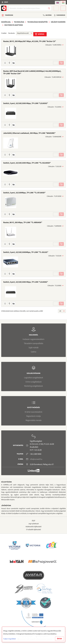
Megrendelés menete (33, 420)
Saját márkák (33, 348)
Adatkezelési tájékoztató (33, 527)
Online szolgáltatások (33, 382)
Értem (59, 639)
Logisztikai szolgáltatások (34, 378)
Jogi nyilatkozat (33, 524)
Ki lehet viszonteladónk (34, 412)
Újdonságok (61, 15)
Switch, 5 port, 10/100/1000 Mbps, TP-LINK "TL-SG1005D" (27, 163)
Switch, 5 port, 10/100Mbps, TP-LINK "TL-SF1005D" (24, 193)
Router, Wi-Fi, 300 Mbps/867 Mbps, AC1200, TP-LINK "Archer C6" (30, 41)
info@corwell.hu (36, 459)
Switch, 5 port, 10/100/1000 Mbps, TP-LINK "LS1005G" (26, 103)
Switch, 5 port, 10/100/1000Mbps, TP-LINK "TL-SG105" (26, 252)
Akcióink (48, 15)
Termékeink (9, 15)
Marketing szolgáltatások (33, 386)
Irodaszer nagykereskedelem (33, 339)
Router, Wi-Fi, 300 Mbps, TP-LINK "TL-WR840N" (23, 222)
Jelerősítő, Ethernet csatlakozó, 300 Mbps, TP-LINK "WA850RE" (29, 133)
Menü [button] (6, 2)
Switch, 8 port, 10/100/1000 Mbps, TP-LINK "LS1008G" (26, 282)
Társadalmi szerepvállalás (33, 343)
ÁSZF (33, 521)
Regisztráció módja (33, 416)
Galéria (33, 352)
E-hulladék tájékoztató (33, 530)
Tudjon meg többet (9, 639)
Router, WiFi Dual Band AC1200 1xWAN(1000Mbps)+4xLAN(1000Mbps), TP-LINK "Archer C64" (32, 72)
